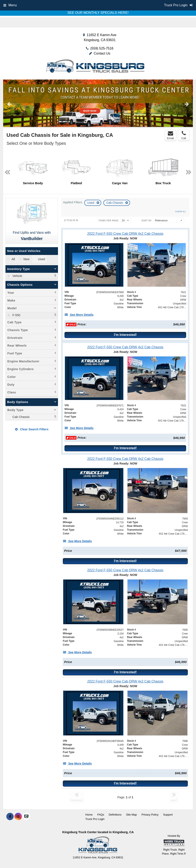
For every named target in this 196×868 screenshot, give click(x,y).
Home (89, 815)
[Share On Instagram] (18, 817)
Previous (9, 104)
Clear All (181, 211)
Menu (10, 5)
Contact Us (100, 53)
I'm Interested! (125, 335)
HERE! (123, 13)
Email (170, 135)
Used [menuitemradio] (42, 259)
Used (91, 203)
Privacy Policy (150, 815)
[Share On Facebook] (10, 817)
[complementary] (183, 855)
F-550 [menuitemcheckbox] (16, 315)
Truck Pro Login (95, 819)
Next (187, 104)
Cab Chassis (115, 203)
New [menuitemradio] (26, 259)
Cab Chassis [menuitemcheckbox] (21, 417)
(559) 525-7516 (102, 48)
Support (168, 815)
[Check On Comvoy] (26, 817)
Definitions (115, 815)
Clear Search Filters (32, 429)
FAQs (101, 815)
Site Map (131, 815)
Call (184, 135)
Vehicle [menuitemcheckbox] (17, 276)
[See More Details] (79, 315)
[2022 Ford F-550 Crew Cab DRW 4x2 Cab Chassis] (125, 234)
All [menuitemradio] (13, 259)
